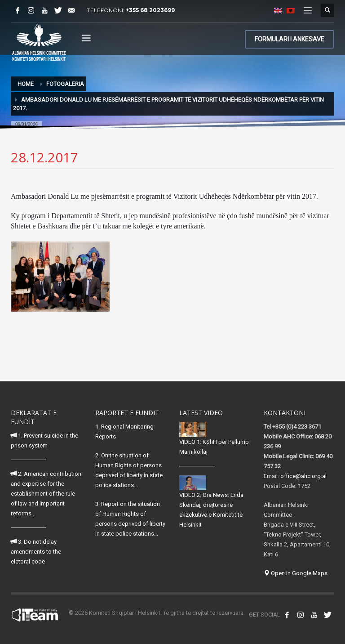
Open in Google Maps (296, 573)
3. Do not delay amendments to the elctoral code (36, 552)
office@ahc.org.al (303, 476)
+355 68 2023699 (150, 10)
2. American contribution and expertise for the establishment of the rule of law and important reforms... (46, 494)
